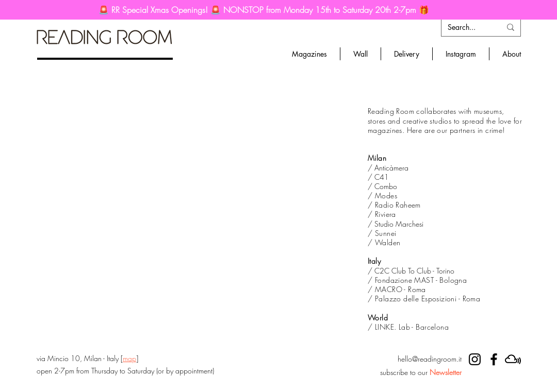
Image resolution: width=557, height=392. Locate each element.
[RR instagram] (475, 359)
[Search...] (466, 27)
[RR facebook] (494, 359)
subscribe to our (421, 372)
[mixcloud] (513, 359)
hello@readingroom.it (430, 359)
